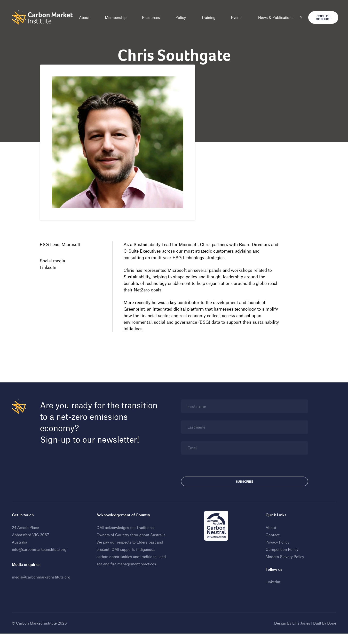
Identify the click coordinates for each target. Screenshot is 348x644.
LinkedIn (50, 268)
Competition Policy (281, 560)
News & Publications (278, 17)
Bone (329, 633)
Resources (153, 17)
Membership (118, 17)
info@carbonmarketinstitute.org (41, 560)
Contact (272, 545)
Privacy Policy (277, 552)
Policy (183, 17)
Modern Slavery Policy (284, 567)
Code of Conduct (325, 17)
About (86, 17)
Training (211, 17)
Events (239, 17)
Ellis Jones (299, 633)
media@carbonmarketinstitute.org (43, 587)
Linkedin (272, 592)
